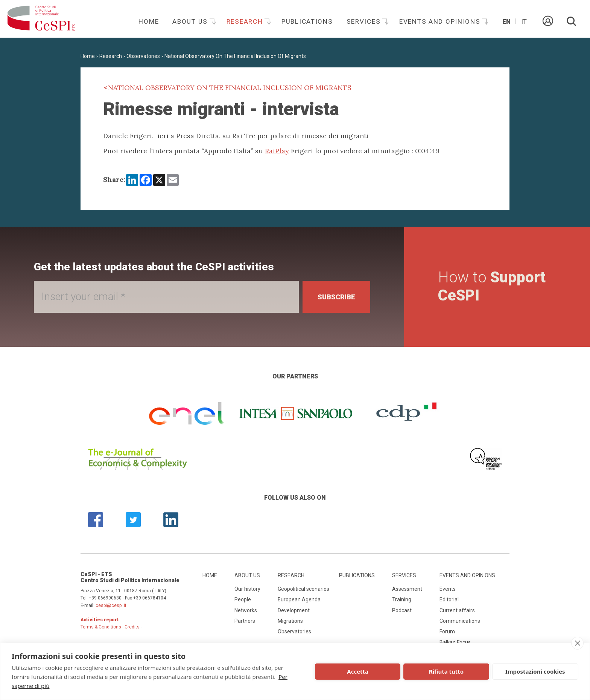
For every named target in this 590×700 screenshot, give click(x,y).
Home (149, 21)
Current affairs (457, 610)
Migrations (290, 621)
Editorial (449, 599)
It (524, 21)
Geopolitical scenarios (303, 589)
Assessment (407, 589)
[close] (577, 643)
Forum (447, 631)
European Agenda (299, 599)
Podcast (402, 610)
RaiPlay (277, 151)
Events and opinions (441, 21)
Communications (460, 621)
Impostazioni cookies (535, 671)
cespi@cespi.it (111, 605)
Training (402, 599)
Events (448, 589)
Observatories (143, 56)
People (243, 599)
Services (365, 21)
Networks (246, 610)
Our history (247, 589)
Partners (245, 621)
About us (191, 21)
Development (294, 610)
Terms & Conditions (101, 627)
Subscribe (336, 297)
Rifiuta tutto (446, 671)
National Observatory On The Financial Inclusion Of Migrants (235, 56)
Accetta (358, 671)
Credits (132, 627)
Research (246, 21)
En (506, 21)
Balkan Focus (455, 642)
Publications (307, 21)
